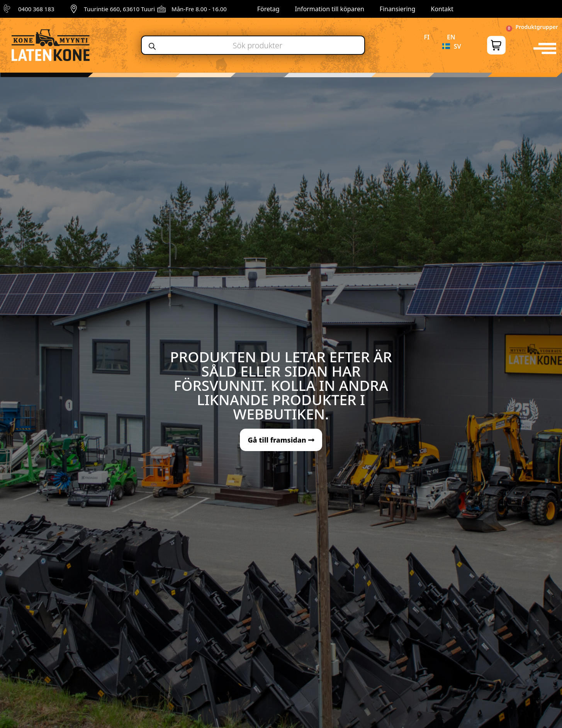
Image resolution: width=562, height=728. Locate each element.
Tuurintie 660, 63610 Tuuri (119, 9)
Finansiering (397, 9)
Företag (268, 9)
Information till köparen (330, 9)
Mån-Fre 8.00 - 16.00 (199, 9)
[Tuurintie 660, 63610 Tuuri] (74, 9)
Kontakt (442, 9)
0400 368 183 (36, 9)
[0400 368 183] (8, 9)
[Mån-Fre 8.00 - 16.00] (161, 9)
